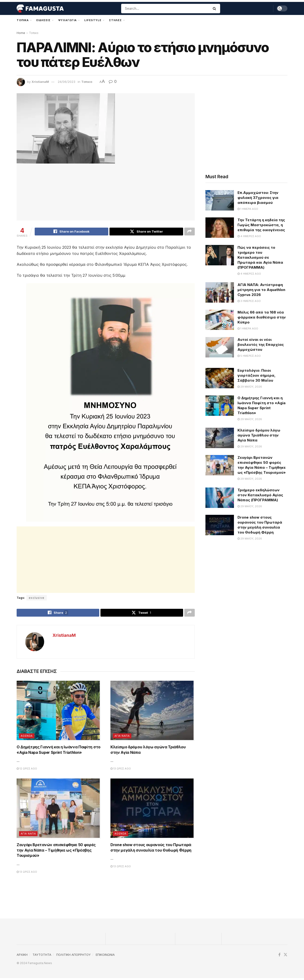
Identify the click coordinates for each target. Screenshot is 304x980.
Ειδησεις (43, 20)
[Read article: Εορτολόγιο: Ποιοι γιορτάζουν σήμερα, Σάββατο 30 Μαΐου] (220, 378)
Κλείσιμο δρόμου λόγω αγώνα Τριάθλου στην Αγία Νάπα (259, 435)
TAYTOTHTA (42, 957)
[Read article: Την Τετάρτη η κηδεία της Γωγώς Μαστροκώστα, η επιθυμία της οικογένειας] (220, 228)
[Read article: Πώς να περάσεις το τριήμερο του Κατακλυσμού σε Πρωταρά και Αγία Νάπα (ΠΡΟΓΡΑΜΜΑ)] (220, 255)
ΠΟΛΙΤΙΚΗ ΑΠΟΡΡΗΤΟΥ (74, 957)
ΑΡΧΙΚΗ (22, 957)
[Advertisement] (106, 560)
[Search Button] (215, 9)
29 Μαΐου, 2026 (250, 387)
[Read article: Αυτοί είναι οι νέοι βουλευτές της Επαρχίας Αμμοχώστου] (220, 347)
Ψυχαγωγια (67, 20)
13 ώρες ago (121, 770)
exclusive (37, 598)
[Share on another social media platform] (190, 232)
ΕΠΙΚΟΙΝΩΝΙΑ (105, 957)
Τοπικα (23, 20)
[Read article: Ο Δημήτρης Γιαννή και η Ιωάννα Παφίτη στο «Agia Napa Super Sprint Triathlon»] (59, 713)
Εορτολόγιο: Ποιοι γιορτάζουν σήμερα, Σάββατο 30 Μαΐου (256, 375)
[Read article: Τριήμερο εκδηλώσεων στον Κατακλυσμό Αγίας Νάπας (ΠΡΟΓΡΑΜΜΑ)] (220, 498)
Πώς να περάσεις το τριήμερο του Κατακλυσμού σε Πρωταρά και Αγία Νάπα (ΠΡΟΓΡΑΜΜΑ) (260, 257)
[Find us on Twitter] (285, 957)
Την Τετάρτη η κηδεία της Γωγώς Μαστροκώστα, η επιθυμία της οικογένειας (261, 225)
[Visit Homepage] (40, 9)
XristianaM (40, 82)
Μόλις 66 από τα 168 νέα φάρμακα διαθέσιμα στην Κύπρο (262, 317)
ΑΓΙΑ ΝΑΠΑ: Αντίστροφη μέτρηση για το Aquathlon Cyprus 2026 (261, 290)
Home (21, 33)
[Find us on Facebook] (279, 957)
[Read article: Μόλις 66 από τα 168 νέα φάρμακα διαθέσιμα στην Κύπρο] (220, 320)
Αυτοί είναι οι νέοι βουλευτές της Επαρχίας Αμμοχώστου (261, 345)
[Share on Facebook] (71, 232)
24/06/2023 (66, 82)
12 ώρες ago (27, 770)
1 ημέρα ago (248, 209)
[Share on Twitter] (146, 232)
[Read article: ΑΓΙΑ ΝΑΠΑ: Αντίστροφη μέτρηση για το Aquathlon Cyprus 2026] (220, 292)
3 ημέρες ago (249, 301)
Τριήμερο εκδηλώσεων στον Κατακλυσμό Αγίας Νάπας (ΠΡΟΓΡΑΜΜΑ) (260, 495)
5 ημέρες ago (249, 356)
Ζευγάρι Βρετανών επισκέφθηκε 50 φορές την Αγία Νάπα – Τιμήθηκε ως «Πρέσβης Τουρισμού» (56, 852)
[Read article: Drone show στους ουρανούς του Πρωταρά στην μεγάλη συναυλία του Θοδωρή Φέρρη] (153, 810)
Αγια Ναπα (122, 738)
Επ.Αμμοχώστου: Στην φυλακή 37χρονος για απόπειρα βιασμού (258, 198)
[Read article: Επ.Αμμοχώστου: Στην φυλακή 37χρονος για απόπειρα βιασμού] (220, 200)
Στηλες (115, 20)
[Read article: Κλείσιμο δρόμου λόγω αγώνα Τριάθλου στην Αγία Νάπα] (153, 713)
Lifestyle (93, 20)
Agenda (27, 738)
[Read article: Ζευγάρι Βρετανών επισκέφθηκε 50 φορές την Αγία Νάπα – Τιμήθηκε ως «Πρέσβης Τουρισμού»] (59, 810)
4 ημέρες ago (249, 236)
